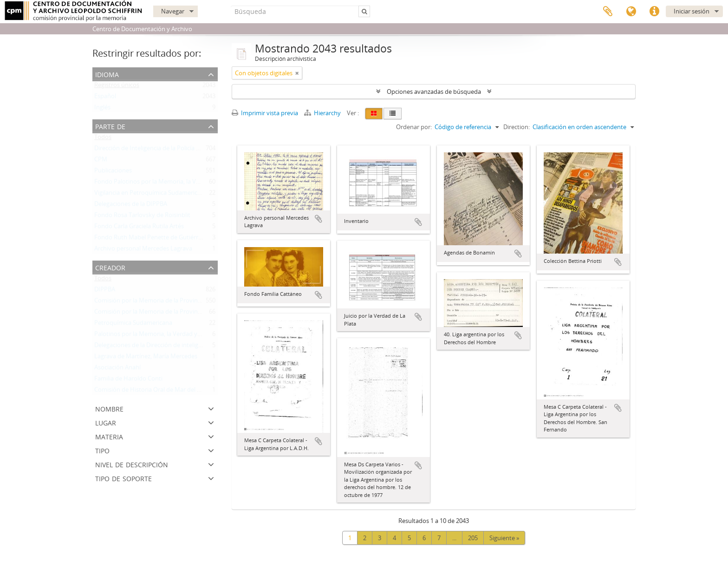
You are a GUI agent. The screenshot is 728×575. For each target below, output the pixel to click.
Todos (103, 139)
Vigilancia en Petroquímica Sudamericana (151, 195)
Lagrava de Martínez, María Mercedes (146, 358)
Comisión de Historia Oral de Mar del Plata (153, 392)
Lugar (106, 422)
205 (473, 538)
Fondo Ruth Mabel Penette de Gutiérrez (149, 239)
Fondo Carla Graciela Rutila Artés (139, 228)
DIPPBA (105, 291)
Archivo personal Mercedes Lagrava (143, 250)
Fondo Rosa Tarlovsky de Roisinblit (142, 217)
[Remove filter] (297, 73)
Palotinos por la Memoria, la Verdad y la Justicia (159, 336)
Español (105, 98)
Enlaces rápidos (654, 12)
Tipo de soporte (123, 478)
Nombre (109, 408)
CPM (101, 161)
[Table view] (393, 114)
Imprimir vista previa (265, 113)
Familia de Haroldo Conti (128, 380)
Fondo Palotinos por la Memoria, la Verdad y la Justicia (169, 183)
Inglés (102, 109)
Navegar (173, 11)
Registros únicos (117, 87)
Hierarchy (323, 113)
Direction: (517, 127)
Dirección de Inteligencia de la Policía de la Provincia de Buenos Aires (188, 150)
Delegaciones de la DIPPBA (131, 206)
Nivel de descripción (132, 464)
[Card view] (374, 114)
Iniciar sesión (692, 11)
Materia (109, 436)
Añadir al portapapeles (318, 219)
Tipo (102, 450)
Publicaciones (113, 172)
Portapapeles (608, 12)
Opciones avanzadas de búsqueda (434, 91)
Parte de (110, 126)
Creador (110, 267)
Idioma (631, 12)
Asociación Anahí (117, 369)
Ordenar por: (414, 127)
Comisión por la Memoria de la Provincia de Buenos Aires (172, 302)
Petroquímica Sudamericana (133, 325)
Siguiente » (504, 538)
